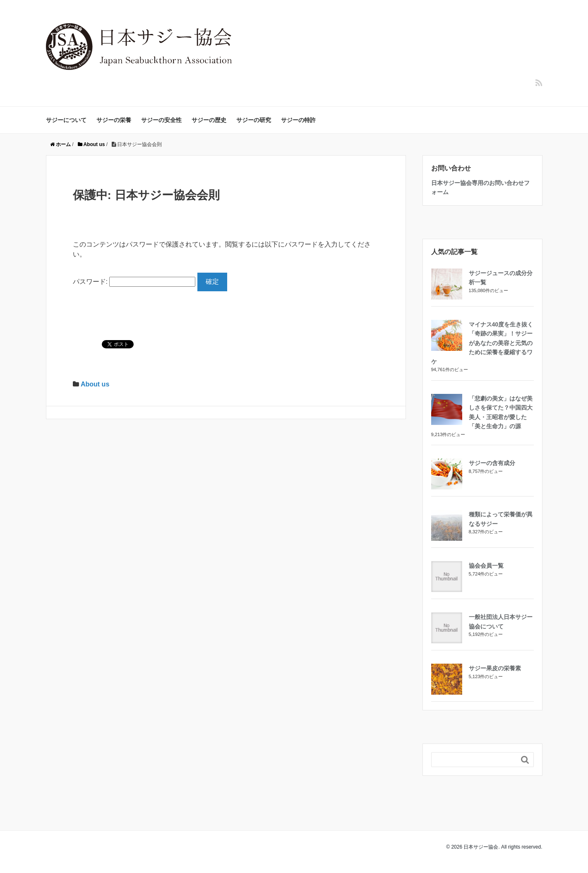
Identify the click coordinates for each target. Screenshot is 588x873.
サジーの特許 (298, 120)
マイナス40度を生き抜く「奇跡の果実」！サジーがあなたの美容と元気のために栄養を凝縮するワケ (482, 343)
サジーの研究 (254, 120)
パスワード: (134, 282)
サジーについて (66, 120)
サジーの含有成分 (492, 463)
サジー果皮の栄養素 (495, 668)
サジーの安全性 (161, 120)
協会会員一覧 (486, 566)
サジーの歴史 (209, 120)
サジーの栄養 (114, 120)
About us (95, 384)
